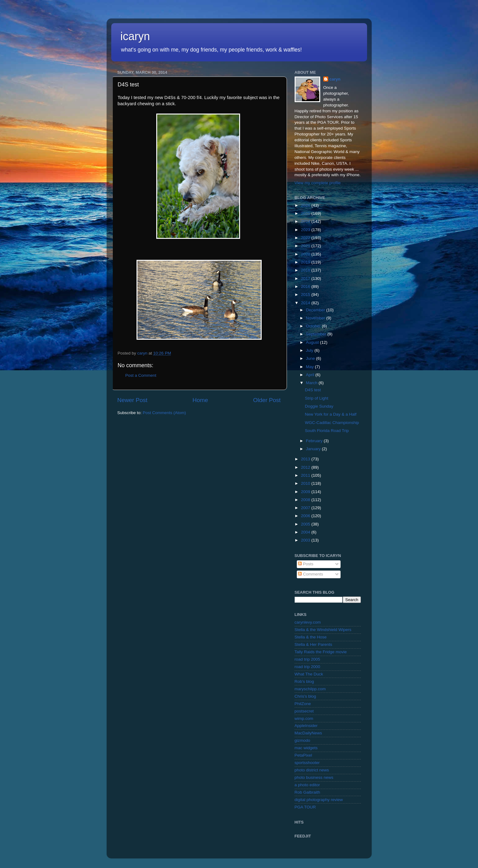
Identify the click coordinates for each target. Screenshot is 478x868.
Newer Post (133, 400)
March (312, 383)
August (313, 342)
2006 (306, 516)
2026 (306, 205)
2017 (306, 278)
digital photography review (319, 800)
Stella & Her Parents (313, 644)
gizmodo (302, 740)
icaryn (135, 36)
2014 (306, 303)
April (311, 375)
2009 (306, 492)
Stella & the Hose (311, 637)
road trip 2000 (307, 667)
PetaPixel (303, 755)
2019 (306, 262)
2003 (306, 540)
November (316, 318)
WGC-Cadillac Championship (332, 423)
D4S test (313, 390)
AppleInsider (306, 726)
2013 (306, 459)
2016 (306, 287)
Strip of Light (317, 398)
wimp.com (304, 718)
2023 (306, 230)
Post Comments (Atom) (164, 413)
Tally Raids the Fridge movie (321, 652)
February (315, 441)
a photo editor (307, 785)
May (310, 367)
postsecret (304, 711)
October (314, 326)
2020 (306, 254)
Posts (306, 564)
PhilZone (303, 704)
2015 (306, 295)
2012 (306, 467)
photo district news (312, 770)
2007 (306, 508)
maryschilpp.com (310, 689)
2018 (306, 270)
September (317, 334)
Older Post (267, 400)
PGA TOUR (305, 807)
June (311, 358)
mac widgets (306, 748)
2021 (306, 246)
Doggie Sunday (319, 406)
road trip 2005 (307, 659)
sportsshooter (307, 763)
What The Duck (309, 674)
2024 (306, 221)
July (310, 350)
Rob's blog (304, 681)
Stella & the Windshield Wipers (323, 630)
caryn (335, 79)
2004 (306, 532)
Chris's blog (305, 696)
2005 (306, 524)
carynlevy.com (308, 622)
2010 (306, 483)
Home (200, 400)
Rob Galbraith (307, 792)
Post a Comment (141, 375)
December (316, 310)
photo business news (314, 777)
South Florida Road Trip (327, 431)
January (314, 449)
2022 (306, 238)
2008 (306, 500)
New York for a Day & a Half (331, 414)
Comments (310, 574)
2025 (306, 213)
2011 (306, 475)
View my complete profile (318, 183)
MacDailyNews (308, 733)
